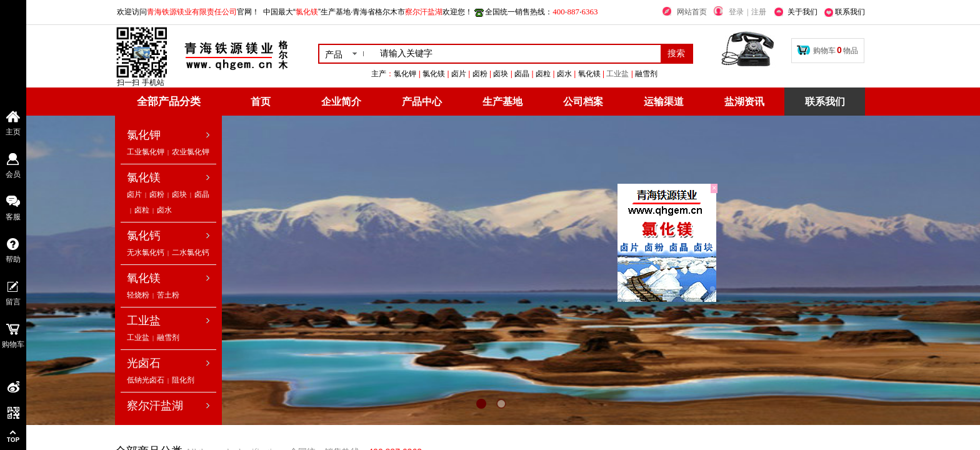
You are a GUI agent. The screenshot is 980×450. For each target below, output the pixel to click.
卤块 (179, 194)
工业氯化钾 (146, 152)
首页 (261, 102)
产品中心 (422, 102)
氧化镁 (144, 278)
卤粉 (157, 194)
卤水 (164, 210)
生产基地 (502, 102)
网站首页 (692, 12)
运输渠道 (664, 102)
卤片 (134, 194)
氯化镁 (144, 177)
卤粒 (142, 210)
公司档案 (583, 102)
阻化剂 (183, 380)
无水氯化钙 (146, 252)
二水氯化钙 (191, 252)
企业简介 (341, 102)
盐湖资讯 (744, 102)
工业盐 (694, 74)
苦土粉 (168, 295)
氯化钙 (144, 236)
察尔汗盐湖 (155, 406)
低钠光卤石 (146, 380)
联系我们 (825, 102)
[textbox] (518, 54)
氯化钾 (144, 135)
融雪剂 (168, 337)
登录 (736, 12)
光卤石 (144, 363)
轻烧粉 (138, 295)
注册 (759, 12)
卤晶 (202, 194)
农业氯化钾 (191, 152)
